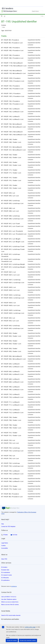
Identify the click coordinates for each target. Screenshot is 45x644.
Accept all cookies (12, 640)
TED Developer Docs (10, 11)
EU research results (7, 575)
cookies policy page (30, 627)
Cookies (3, 546)
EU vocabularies (6, 572)
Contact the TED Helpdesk (8, 527)
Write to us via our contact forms (10, 602)
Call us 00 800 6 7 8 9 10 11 (9, 597)
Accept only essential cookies (28, 640)
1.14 (42, 16)
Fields (4, 27)
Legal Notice (5, 543)
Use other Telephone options (9, 599)
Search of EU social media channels (11, 615)
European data (5, 570)
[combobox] (37, 11)
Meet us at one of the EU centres (10, 605)
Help (3, 524)
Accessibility (5, 548)
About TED (4, 559)
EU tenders (8, 8)
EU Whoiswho (5, 578)
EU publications (5, 580)
